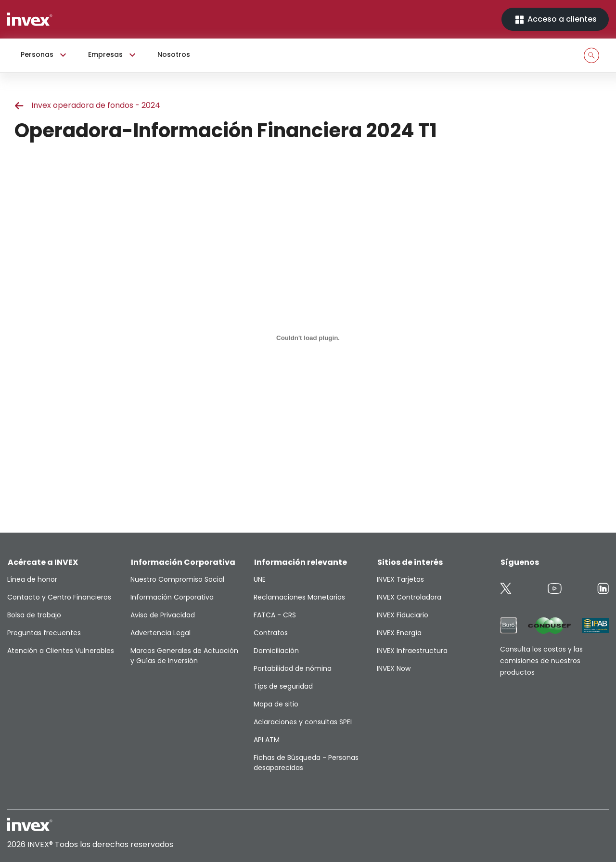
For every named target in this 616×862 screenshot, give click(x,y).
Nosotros (174, 54)
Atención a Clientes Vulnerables (61, 651)
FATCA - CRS (275, 615)
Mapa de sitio (276, 704)
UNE (260, 579)
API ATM (267, 740)
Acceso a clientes (555, 20)
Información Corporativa (172, 597)
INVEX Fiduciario (403, 615)
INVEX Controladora (409, 597)
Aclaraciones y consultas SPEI (303, 722)
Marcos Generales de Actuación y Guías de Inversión (184, 656)
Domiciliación (276, 651)
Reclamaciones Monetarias (299, 597)
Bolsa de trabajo (34, 615)
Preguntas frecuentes (44, 633)
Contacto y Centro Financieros (59, 597)
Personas (45, 55)
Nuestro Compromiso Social (177, 579)
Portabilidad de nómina (293, 668)
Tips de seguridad (283, 686)
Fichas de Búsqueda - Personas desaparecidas (306, 763)
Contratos (271, 633)
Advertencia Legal (160, 633)
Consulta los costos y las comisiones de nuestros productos (541, 661)
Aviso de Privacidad (163, 615)
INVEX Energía (399, 633)
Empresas (113, 55)
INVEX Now (394, 668)
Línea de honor (32, 579)
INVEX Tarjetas (400, 579)
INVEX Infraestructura (412, 651)
